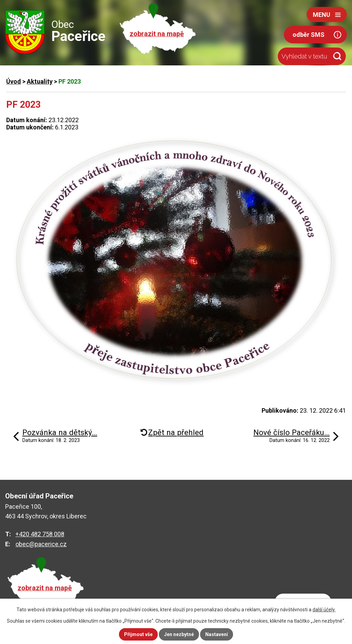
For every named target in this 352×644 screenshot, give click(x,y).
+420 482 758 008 (40, 534)
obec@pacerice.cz (41, 544)
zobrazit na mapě (157, 34)
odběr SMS (309, 35)
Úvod (14, 81)
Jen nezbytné (179, 634)
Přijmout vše (138, 634)
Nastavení (217, 634)
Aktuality (40, 81)
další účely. (324, 610)
